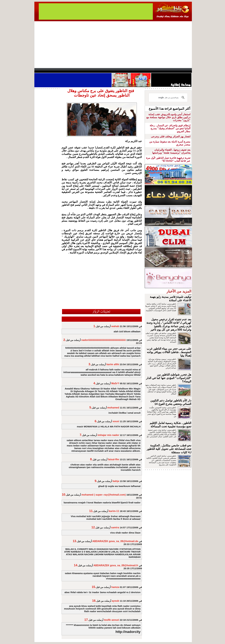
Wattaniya (119, 70)
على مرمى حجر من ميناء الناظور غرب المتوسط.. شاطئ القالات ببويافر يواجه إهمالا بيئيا (169, 352)
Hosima (144, 70)
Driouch (159, 70)
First (185, 70)
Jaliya (107, 70)
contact (43, 70)
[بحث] (169, 98)
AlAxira (56, 70)
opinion (66, 70)
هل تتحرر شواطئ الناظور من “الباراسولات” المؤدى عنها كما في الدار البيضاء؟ (169, 378)
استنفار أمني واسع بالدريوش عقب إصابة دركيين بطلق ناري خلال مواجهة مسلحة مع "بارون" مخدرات (168, 117)
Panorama (78, 70)
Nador (172, 70)
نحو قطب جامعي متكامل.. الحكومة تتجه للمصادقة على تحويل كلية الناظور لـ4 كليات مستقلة (169, 449)
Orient (131, 70)
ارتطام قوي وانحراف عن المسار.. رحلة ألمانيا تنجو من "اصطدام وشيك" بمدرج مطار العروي (170, 128)
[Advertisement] (113, 45)
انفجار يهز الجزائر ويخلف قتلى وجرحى (171, 136)
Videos (94, 70)
